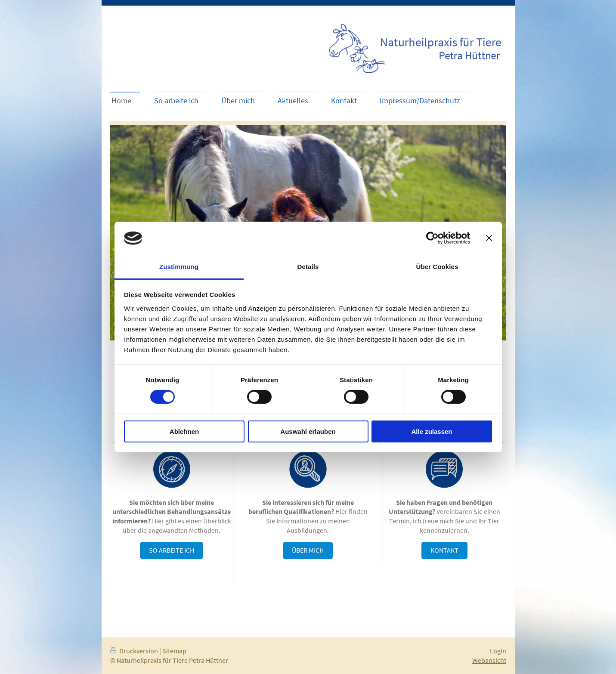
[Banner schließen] (489, 238)
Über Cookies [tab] (437, 267)
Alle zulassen (432, 431)
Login (498, 651)
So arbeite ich (172, 550)
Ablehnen (184, 431)
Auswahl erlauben (308, 431)
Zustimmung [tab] (179, 267)
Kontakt (444, 550)
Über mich (308, 550)
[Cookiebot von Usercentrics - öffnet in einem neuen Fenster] (432, 238)
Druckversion (135, 651)
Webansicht (489, 660)
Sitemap (174, 651)
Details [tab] (308, 267)
